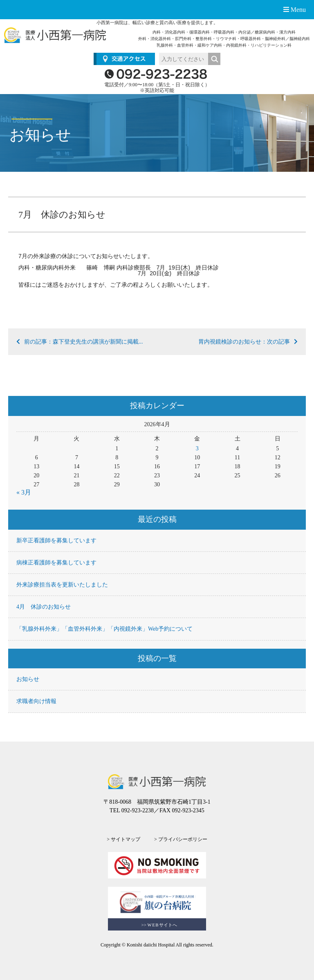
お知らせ (28, 679)
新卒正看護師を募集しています (56, 541)
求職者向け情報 (36, 701)
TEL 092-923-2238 (132, 810)
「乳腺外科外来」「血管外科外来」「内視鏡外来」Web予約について (104, 629)
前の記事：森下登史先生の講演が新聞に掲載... (80, 342)
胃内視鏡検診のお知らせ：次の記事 (248, 342)
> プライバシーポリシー (181, 839)
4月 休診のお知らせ (44, 607)
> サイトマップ (123, 839)
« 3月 (24, 492)
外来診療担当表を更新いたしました (62, 585)
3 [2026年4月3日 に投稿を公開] (197, 448)
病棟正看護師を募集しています (56, 563)
